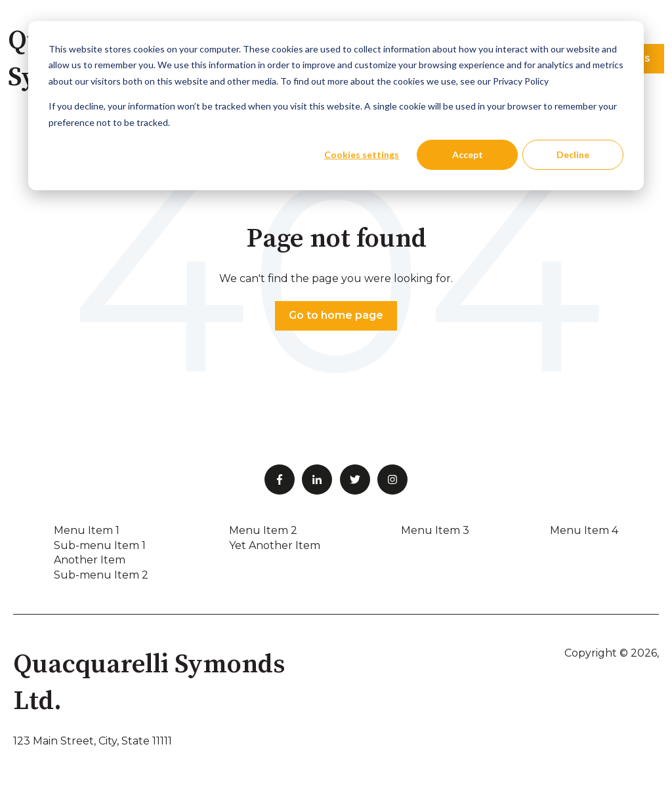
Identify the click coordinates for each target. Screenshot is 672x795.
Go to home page (336, 315)
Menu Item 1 (87, 530)
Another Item (90, 560)
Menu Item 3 (435, 530)
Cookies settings (362, 154)
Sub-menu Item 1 (100, 545)
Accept (468, 154)
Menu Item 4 (584, 530)
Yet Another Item (275, 545)
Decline (573, 154)
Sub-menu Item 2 (101, 575)
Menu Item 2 (263, 530)
